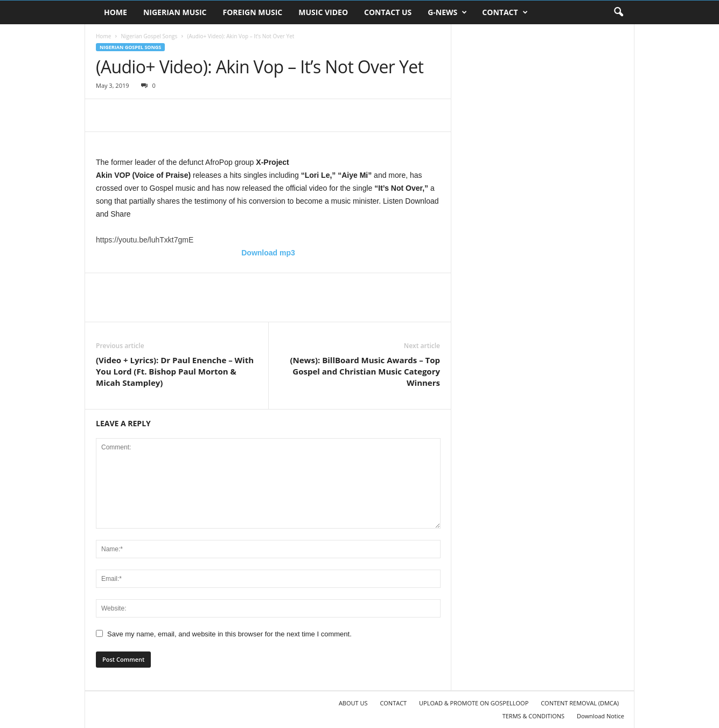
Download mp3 (268, 253)
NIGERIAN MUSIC (175, 12)
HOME (116, 12)
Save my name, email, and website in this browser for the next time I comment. (229, 634)
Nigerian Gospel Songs (149, 36)
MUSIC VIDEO (323, 12)
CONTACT (505, 12)
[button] (618, 12)
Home (103, 36)
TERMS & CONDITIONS (533, 716)
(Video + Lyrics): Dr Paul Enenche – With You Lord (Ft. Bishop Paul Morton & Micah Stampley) (175, 371)
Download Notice (601, 716)
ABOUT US (353, 703)
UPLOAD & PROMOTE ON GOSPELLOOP (474, 703)
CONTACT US (388, 12)
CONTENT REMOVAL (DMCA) (580, 703)
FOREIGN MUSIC (253, 12)
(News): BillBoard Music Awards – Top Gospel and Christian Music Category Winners (365, 371)
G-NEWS (447, 12)
